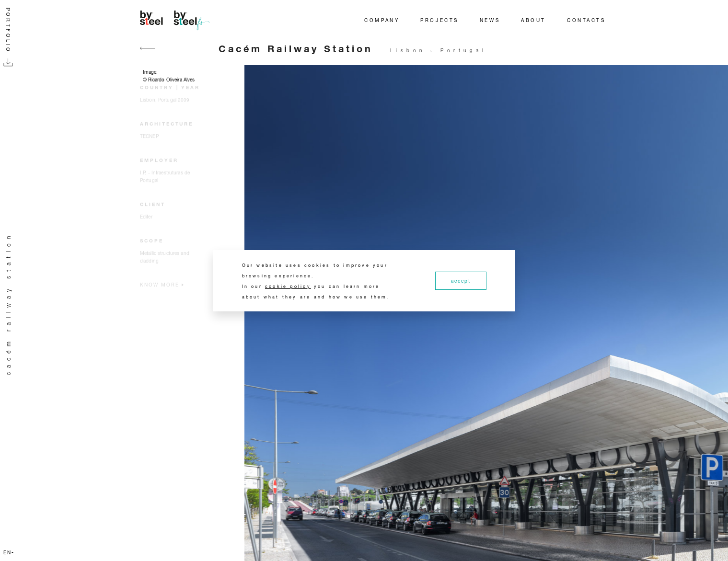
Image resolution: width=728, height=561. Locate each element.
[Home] (176, 20)
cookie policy (288, 286)
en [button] (8, 552)
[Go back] (148, 54)
